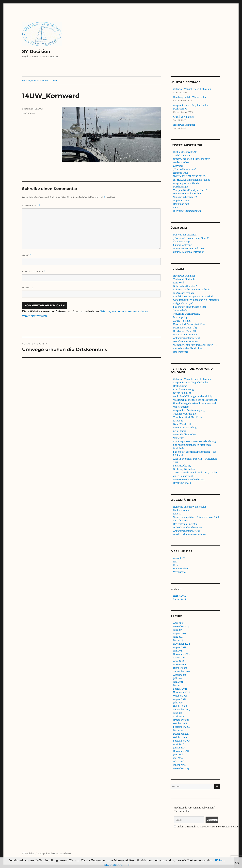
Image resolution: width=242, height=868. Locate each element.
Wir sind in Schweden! (185, 197)
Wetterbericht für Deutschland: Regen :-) (195, 345)
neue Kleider (180, 431)
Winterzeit (179, 438)
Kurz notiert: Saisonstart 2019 (189, 324)
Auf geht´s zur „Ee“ (183, 303)
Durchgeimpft (181, 187)
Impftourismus (181, 201)
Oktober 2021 (180, 668)
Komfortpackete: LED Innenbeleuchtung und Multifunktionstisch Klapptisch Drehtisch (194, 445)
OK (129, 865)
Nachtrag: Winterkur (184, 469)
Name (27, 255)
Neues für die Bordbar (185, 435)
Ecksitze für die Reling (185, 428)
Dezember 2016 (181, 751)
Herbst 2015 (180, 596)
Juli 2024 (178, 637)
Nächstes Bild (49, 80)
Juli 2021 (178, 678)
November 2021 (181, 665)
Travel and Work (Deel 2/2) (187, 417)
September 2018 (182, 727)
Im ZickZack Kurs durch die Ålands (192, 180)
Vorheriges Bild (30, 80)
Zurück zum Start (182, 156)
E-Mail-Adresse (34, 271)
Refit (176, 562)
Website (28, 288)
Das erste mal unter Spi (185, 335)
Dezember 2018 (181, 720)
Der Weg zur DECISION (185, 235)
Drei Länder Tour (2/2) (185, 331)
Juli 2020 (178, 703)
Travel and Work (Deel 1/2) (187, 314)
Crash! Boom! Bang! (184, 117)
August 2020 (180, 699)
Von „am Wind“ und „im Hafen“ (190, 190)
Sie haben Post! (181, 521)
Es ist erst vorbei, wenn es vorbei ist (192, 290)
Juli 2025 (178, 630)
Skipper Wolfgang (183, 245)
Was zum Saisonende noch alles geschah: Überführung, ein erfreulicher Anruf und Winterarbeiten (195, 403)
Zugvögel (178, 166)
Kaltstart (178, 208)
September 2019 (182, 710)
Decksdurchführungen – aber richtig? (193, 396)
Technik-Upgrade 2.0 (185, 414)
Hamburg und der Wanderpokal (190, 97)
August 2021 (180, 675)
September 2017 (182, 741)
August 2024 (180, 633)
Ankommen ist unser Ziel (187, 338)
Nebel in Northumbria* (185, 286)
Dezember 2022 (181, 654)
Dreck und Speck (182, 483)
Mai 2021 (178, 685)
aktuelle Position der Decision (189, 252)
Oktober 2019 (180, 706)
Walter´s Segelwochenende (187, 528)
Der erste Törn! (181, 352)
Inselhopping (180, 317)
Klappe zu (178, 421)
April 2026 (179, 623)
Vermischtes (180, 572)
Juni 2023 (178, 651)
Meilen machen (181, 163)
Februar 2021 (180, 689)
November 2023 (181, 644)
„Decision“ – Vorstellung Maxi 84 (191, 238)
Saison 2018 (179, 599)
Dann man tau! (181, 204)
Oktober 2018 (180, 723)
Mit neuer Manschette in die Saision (192, 89)
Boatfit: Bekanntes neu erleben (189, 535)
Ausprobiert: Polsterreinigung (189, 410)
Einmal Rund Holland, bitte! (188, 349)
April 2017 (178, 744)
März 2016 (179, 762)
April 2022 (179, 661)
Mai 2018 (178, 730)
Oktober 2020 (180, 696)
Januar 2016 (179, 765)
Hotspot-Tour (181, 173)
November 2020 (182, 692)
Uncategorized (181, 569)
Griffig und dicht (182, 393)
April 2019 (179, 717)
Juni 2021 (178, 682)
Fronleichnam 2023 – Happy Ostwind (193, 297)
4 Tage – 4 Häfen (182, 321)
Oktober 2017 (180, 737)
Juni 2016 (178, 755)
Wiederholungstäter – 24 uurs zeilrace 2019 (196, 517)
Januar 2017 (179, 748)
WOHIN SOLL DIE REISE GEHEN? (190, 176)
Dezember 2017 (181, 734)
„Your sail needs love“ (185, 169)
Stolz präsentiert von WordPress (54, 854)
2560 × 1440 (28, 113)
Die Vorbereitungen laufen (187, 211)
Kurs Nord (179, 283)
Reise (176, 565)
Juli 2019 (178, 713)
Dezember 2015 (181, 768)
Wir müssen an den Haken (187, 194)
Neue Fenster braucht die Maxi (189, 480)
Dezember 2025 (181, 627)
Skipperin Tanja (182, 242)
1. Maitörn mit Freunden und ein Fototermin (196, 300)
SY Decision (36, 51)
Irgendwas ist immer (184, 125)
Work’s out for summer (186, 342)
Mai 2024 (178, 640)
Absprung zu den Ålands (186, 183)
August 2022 (180, 658)
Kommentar (31, 206)
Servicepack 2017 (182, 466)
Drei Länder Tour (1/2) (185, 328)
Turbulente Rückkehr (184, 279)
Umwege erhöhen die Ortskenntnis (192, 159)
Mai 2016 (178, 758)
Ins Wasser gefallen (184, 293)
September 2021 (182, 672)
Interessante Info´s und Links (189, 249)
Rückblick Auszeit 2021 (185, 152)
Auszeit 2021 (180, 558)
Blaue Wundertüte (183, 424)
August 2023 (180, 647)
